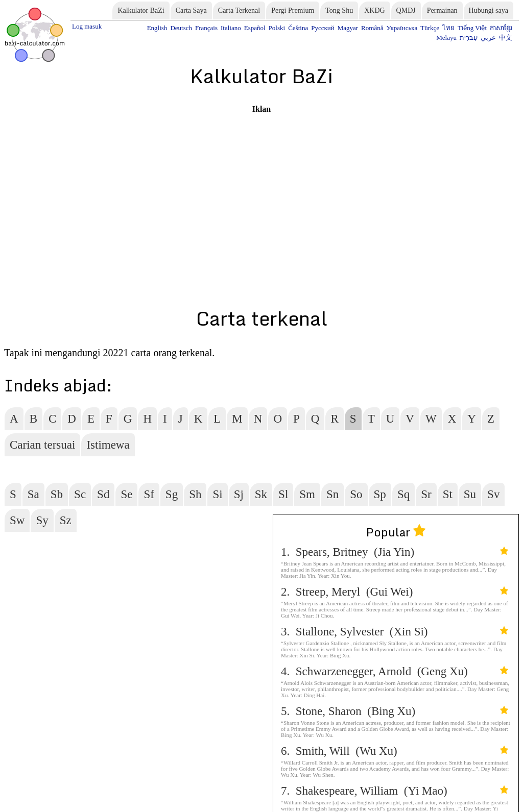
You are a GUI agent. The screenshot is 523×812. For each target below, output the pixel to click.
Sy (42, 520)
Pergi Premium (293, 10)
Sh (195, 494)
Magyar (348, 28)
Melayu (446, 38)
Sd (103, 494)
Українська (402, 28)
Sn (332, 494)
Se (126, 494)
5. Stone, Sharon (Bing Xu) (395, 711)
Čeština (298, 28)
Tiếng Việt (472, 28)
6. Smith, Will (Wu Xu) (395, 751)
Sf (149, 494)
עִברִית (469, 38)
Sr (426, 494)
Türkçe (430, 28)
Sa (33, 494)
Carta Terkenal (239, 10)
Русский (323, 28)
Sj (239, 494)
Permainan (442, 10)
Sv (493, 494)
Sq (403, 494)
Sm (307, 494)
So (356, 494)
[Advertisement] (261, 185)
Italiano (231, 28)
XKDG (374, 10)
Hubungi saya (489, 10)
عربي (488, 38)
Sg (172, 494)
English (157, 28)
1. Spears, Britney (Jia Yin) (395, 552)
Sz (66, 520)
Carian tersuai (42, 445)
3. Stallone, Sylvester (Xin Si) (395, 632)
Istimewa (108, 445)
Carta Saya (191, 10)
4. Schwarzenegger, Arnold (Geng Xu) (395, 671)
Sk (261, 494)
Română (372, 28)
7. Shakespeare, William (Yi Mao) (395, 791)
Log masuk (87, 26)
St (448, 494)
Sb (57, 494)
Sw (17, 520)
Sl (283, 494)
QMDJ (406, 10)
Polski (277, 28)
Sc (80, 494)
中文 (506, 38)
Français (206, 28)
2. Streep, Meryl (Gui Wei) (395, 592)
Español (255, 28)
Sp (380, 494)
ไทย (448, 28)
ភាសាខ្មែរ (501, 28)
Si (217, 494)
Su (470, 494)
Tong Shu (339, 10)
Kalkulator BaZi (141, 10)
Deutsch (181, 28)
